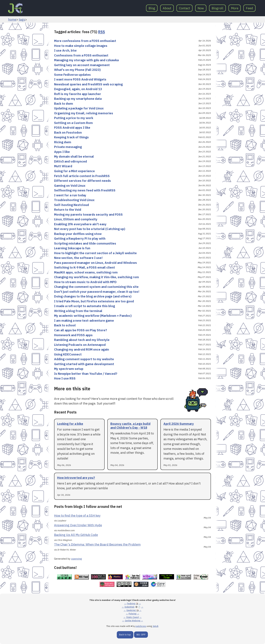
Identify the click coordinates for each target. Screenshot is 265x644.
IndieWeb (130, 607)
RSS (101, 32)
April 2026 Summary (179, 424)
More (235, 8)
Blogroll (217, 8)
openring (77, 559)
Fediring (131, 603)
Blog (152, 8)
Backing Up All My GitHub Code (76, 535)
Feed (249, 8)
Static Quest (133, 617)
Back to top (125, 635)
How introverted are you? (76, 478)
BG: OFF (141, 635)
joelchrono (141, 626)
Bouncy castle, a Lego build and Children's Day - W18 (130, 426)
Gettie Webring (133, 621)
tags (22, 19)
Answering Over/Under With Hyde (78, 525)
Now (201, 8)
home (12, 19)
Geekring (131, 610)
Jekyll (155, 626)
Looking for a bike (70, 424)
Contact (184, 8)
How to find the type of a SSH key (77, 515)
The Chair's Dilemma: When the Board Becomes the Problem (97, 544)
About (167, 8)
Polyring (132, 614)
